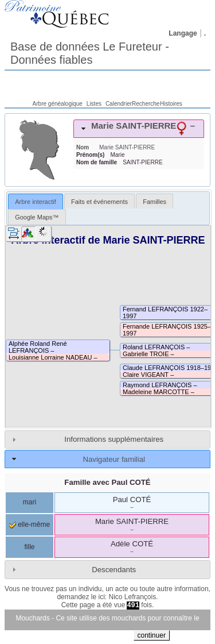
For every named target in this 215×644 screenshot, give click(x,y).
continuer (152, 635)
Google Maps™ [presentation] (37, 217)
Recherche (146, 104)
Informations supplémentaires (114, 439)
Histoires (171, 104)
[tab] (139, 129)
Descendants (114, 570)
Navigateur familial (114, 459)
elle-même (30, 525)
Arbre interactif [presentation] (36, 202)
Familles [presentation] (155, 202)
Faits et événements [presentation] (99, 202)
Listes (94, 104)
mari (30, 502)
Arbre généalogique (58, 104)
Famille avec (107, 482)
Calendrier (119, 104)
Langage (183, 33)
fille (29, 547)
